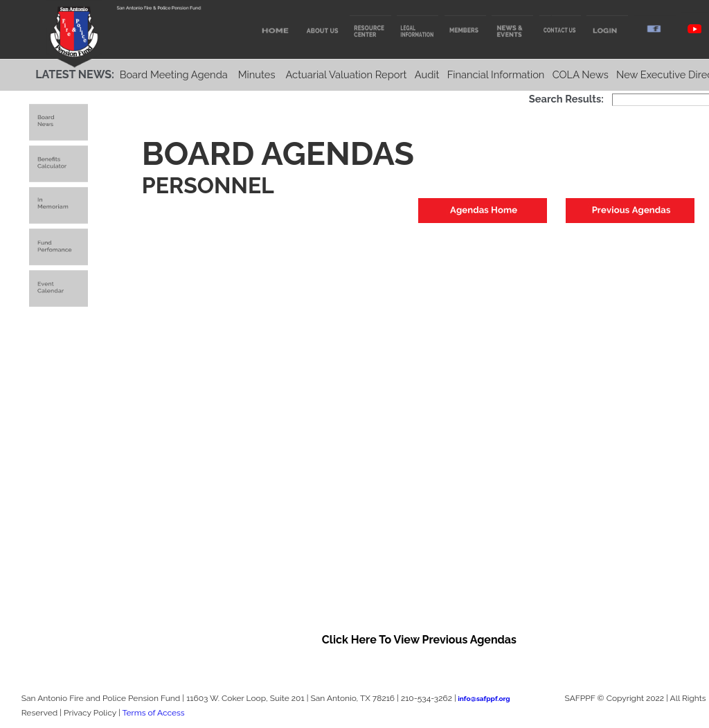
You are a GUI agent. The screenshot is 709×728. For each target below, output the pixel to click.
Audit (427, 74)
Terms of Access (153, 713)
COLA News (581, 74)
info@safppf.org (484, 699)
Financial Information (496, 74)
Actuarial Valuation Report (346, 74)
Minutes (257, 74)
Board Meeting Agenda (174, 74)
